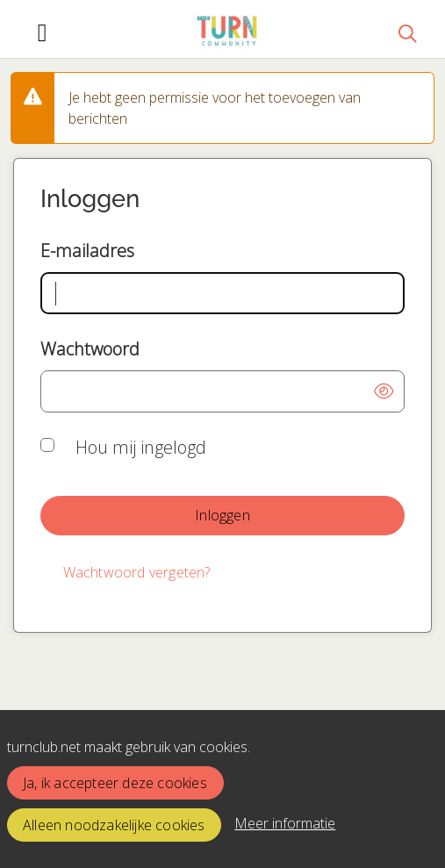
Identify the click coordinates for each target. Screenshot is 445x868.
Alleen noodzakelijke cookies (114, 825)
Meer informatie (285, 823)
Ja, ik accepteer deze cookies (115, 783)
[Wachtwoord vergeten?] (136, 573)
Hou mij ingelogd (141, 447)
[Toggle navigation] (42, 32)
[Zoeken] (407, 32)
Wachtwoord (90, 349)
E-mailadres (87, 251)
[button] (384, 391)
